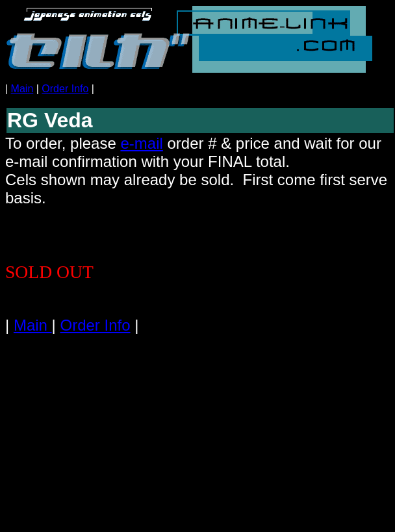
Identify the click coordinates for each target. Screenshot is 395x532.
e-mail (141, 143)
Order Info (65, 89)
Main (22, 89)
